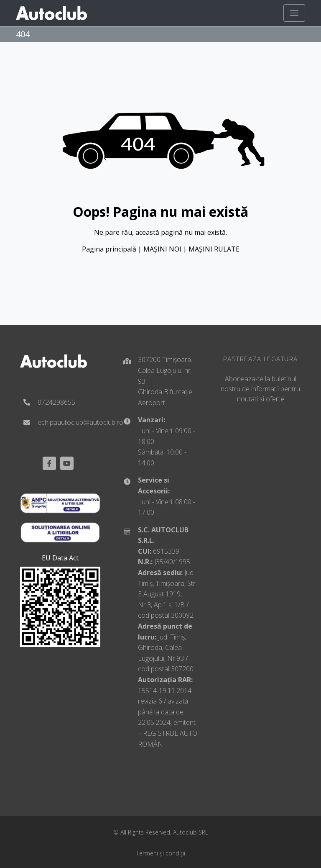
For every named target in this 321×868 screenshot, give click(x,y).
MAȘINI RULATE (214, 249)
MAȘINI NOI (162, 249)
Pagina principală (109, 249)
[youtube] (67, 463)
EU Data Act (60, 558)
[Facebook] (49, 463)
